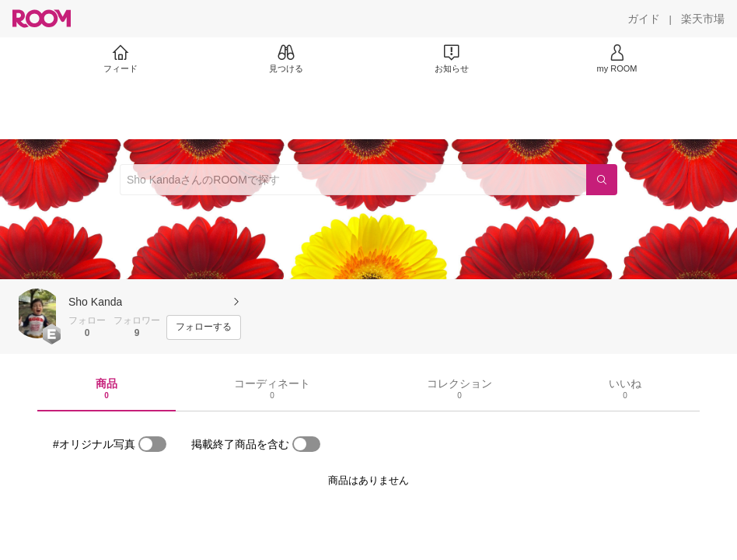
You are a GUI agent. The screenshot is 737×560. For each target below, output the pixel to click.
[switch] (152, 444)
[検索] (602, 180)
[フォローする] (204, 327)
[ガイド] (644, 19)
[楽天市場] (703, 19)
